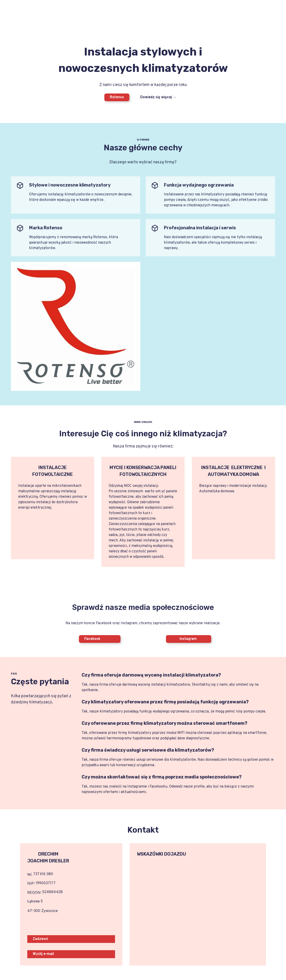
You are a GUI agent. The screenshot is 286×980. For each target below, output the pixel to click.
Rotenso (117, 97)
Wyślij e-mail (43, 954)
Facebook (92, 639)
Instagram (184, 639)
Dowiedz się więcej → (158, 97)
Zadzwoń (40, 939)
